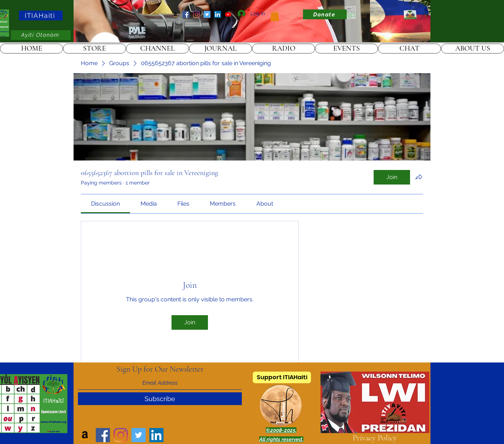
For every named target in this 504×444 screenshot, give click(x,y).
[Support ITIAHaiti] (282, 377)
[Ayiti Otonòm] (41, 35)
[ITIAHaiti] (41, 15)
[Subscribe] (160, 399)
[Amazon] (175, 14)
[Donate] (325, 14)
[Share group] (419, 177)
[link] (275, 16)
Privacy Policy (375, 438)
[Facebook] (186, 14)
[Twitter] (207, 14)
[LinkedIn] (218, 14)
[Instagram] (196, 14)
